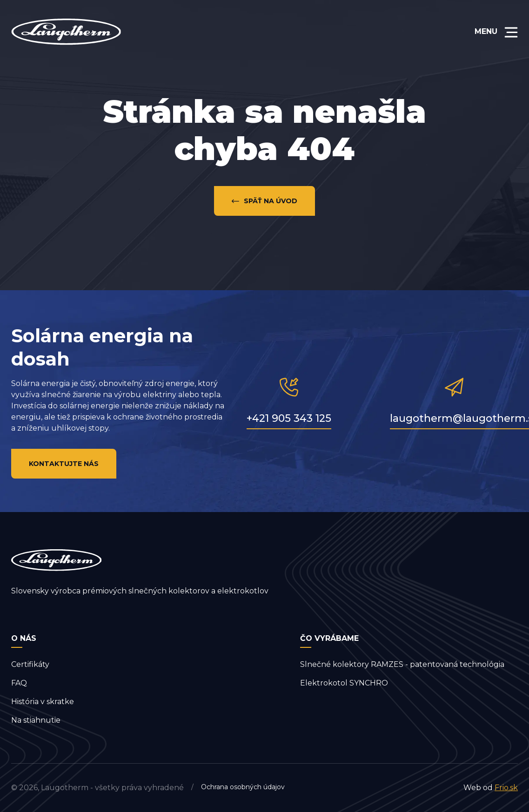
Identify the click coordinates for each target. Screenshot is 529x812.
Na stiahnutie (36, 720)
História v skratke (43, 702)
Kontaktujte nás (64, 464)
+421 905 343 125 (289, 418)
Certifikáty (30, 664)
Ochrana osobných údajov (243, 787)
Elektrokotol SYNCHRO (344, 683)
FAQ (19, 683)
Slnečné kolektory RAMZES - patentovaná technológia (402, 664)
